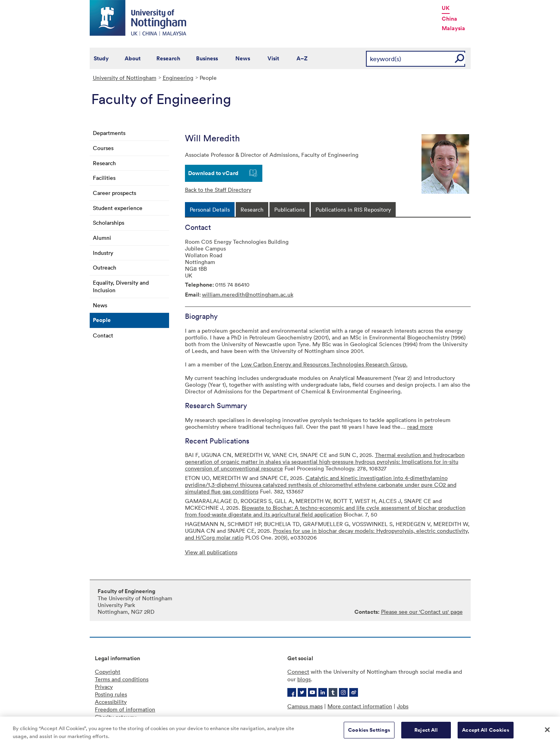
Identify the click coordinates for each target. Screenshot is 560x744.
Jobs (403, 706)
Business (207, 58)
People (102, 320)
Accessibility (111, 702)
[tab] (210, 209)
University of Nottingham (125, 78)
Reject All (426, 733)
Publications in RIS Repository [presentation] (353, 209)
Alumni (102, 238)
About (133, 58)
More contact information (360, 706)
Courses (103, 148)
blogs (304, 679)
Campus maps (305, 706)
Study (101, 58)
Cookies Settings (369, 733)
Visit (273, 58)
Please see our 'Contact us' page (422, 612)
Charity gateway (115, 717)
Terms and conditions (122, 679)
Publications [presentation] (290, 209)
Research (168, 58)
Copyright (108, 672)
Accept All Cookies (485, 733)
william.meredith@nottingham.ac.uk (248, 294)
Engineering (178, 78)
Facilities (104, 178)
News (243, 58)
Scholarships (109, 223)
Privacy (104, 687)
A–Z (302, 58)
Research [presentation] (252, 209)
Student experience (118, 208)
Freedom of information (125, 709)
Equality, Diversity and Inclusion (121, 286)
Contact (103, 335)
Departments (109, 133)
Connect (298, 672)
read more (420, 427)
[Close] (547, 733)
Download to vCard (213, 173)
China (449, 19)
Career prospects (115, 193)
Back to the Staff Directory (218, 190)
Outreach (105, 267)
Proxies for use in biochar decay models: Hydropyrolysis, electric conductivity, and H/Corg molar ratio (327, 534)
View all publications (211, 552)
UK (446, 8)
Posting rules (111, 694)
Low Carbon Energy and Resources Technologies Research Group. (324, 364)
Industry (103, 253)
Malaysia (453, 28)
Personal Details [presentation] (210, 209)
